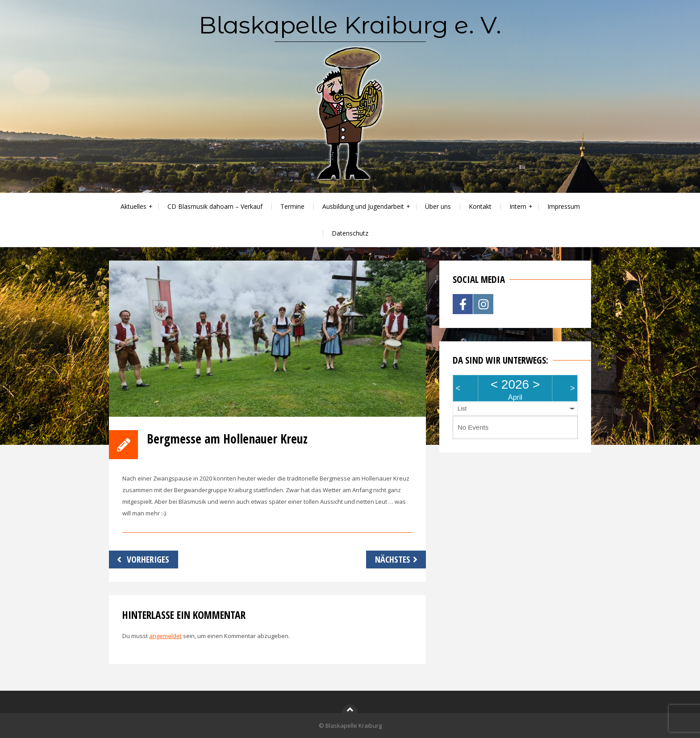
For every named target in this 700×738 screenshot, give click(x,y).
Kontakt (480, 206)
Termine (292, 206)
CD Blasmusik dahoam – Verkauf (215, 206)
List (462, 408)
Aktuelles (133, 206)
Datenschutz (350, 233)
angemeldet (165, 636)
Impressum (564, 206)
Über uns (438, 206)
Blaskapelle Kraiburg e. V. (350, 25)
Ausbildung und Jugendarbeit (363, 206)
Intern (518, 206)
